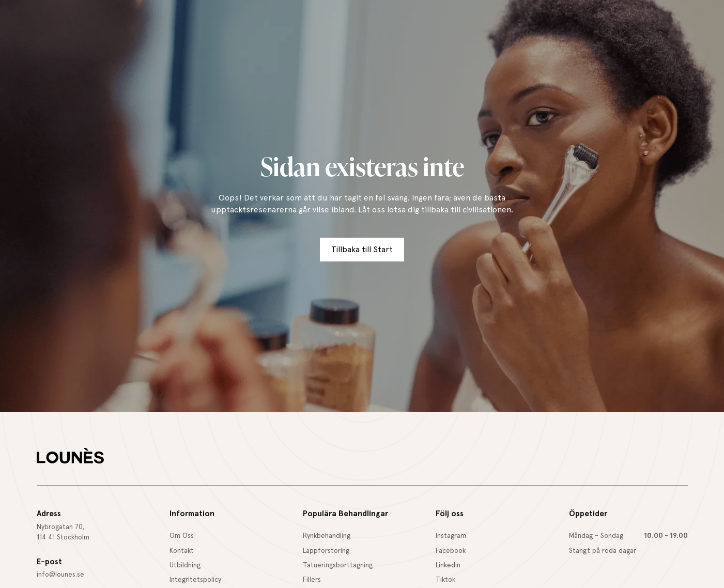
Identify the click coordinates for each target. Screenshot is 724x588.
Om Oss (182, 535)
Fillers (312, 579)
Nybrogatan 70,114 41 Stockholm (63, 532)
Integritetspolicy (195, 579)
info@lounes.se (60, 574)
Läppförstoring (326, 550)
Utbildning (185, 565)
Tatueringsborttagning (338, 565)
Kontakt (182, 550)
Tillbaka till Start (362, 249)
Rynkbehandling (327, 535)
